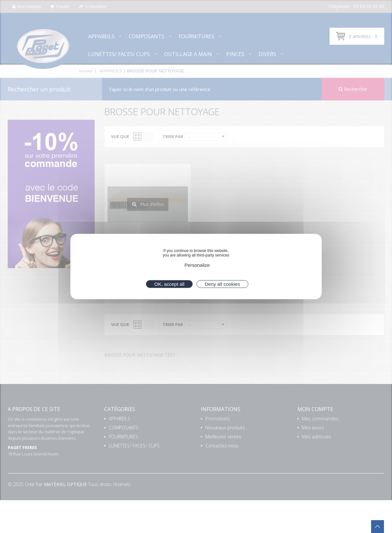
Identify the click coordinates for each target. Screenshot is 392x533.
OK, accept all (169, 284)
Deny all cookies (222, 284)
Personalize (197, 265)
